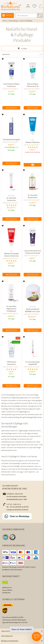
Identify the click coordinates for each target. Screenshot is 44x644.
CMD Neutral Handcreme (11, 363)
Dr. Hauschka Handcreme (11, 199)
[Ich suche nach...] (29, 15)
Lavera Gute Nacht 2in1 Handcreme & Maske (33, 252)
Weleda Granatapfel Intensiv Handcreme (11, 255)
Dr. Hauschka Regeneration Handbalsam (11, 309)
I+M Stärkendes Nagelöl (11, 139)
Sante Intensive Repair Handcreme (11, 85)
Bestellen (11, 108)
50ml (10, 196)
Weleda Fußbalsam (33, 142)
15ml (34, 307)
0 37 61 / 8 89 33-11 (12, 504)
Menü (8, 15)
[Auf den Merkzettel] (3, 59)
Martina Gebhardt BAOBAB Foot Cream (33, 310)
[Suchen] (40, 15)
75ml (33, 140)
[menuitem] (28, 6)
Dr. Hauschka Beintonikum (33, 196)
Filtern (22, 49)
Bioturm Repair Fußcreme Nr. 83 (33, 85)
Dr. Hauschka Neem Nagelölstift (33, 363)
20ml (13, 196)
